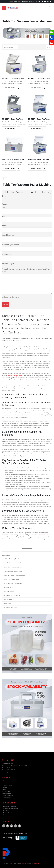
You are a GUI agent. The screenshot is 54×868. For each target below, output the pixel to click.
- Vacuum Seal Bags (8, 813)
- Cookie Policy (6, 797)
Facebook (4, 826)
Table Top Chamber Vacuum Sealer (14, 563)
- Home (4, 781)
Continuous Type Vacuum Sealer (13, 583)
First (4, 208)
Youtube (8, 826)
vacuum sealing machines (15, 376)
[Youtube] (45, 2)
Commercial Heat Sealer (10, 608)
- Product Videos (7, 785)
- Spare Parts (6, 815)
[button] (4, 8)
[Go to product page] (14, 64)
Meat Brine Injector (9, 599)
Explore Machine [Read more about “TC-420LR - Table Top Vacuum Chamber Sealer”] (10, 88)
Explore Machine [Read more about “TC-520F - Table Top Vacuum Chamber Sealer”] (10, 128)
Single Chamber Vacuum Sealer (13, 567)
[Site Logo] (13, 8)
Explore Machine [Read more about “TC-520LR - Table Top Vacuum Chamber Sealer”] (36, 88)
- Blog (4, 789)
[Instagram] (48, 2)
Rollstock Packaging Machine (12, 559)
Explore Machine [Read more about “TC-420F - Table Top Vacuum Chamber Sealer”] (36, 128)
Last (4, 216)
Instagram (12, 826)
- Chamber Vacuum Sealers (10, 809)
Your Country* (8, 254)
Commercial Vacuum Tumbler (12, 595)
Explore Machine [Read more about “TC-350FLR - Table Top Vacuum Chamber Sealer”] (10, 169)
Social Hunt (36, 864)
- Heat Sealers (6, 811)
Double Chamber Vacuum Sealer (13, 571)
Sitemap (24, 864)
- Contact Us (6, 787)
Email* (5, 226)
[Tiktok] (51, 2)
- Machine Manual (7, 817)
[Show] (48, 47)
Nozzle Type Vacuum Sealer (12, 579)
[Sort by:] (10, 47)
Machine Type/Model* (11, 245)
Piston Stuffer (7, 603)
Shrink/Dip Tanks (8, 587)
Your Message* (8, 264)
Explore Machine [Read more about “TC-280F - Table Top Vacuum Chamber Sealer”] (36, 169)
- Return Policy (6, 793)
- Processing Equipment (9, 807)
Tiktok (19, 826)
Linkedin (16, 826)
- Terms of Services (8, 795)
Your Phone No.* (9, 235)
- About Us (5, 783)
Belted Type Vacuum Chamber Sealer (14, 575)
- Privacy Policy (7, 791)
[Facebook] (42, 2)
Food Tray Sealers (9, 591)
